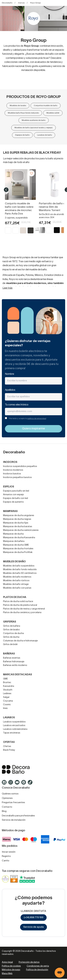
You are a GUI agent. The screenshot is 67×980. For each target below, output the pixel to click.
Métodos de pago (11, 970)
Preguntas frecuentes (13, 803)
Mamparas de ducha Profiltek (18, 552)
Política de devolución (37, 970)
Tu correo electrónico (17, 405)
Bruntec (7, 683)
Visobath (8, 690)
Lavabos (9, 718)
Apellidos (10, 390)
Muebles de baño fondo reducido (20, 570)
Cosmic (7, 705)
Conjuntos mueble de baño (46, 106)
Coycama (8, 701)
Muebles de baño (14, 562)
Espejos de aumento (13, 502)
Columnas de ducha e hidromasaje (20, 641)
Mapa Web (7, 974)
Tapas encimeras (12, 733)
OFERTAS (9, 742)
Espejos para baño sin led (16, 491)
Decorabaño (7, 3)
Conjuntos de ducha (13, 633)
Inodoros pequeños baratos (17, 477)
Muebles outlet (53, 113)
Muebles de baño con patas (17, 588)
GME (5, 679)
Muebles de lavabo (18, 106)
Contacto (7, 807)
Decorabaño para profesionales (18, 816)
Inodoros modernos (13, 470)
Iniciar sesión (9, 852)
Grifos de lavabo (11, 630)
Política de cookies (11, 966)
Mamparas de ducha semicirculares (21, 530)
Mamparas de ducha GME (16, 545)
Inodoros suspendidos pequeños (20, 466)
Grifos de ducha (11, 637)
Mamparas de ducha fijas (16, 523)
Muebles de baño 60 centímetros (20, 573)
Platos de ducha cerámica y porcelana (22, 613)
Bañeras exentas (12, 658)
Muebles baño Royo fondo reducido (23, 113)
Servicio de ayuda (33, 927)
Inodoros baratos (12, 474)
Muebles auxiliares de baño (34, 120)
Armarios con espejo (14, 495)
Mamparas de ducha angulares (19, 516)
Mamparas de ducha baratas (18, 527)
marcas (21, 3)
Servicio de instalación (14, 820)
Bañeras (9, 654)
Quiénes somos (10, 794)
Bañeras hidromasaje (14, 662)
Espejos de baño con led (16, 498)
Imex (5, 708)
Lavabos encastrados (14, 726)
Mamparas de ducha (13, 534)
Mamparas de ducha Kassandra (19, 538)
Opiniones (7, 798)
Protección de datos (29, 962)
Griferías (10, 622)
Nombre (9, 374)
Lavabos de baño (45, 135)
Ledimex (7, 694)
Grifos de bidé (10, 645)
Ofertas (7, 746)
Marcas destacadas (18, 675)
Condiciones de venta (38, 966)
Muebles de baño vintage (16, 584)
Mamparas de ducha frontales (18, 549)
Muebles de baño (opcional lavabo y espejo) (33, 128)
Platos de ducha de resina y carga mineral (24, 609)
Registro (6, 856)
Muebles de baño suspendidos (19, 566)
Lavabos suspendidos (14, 722)
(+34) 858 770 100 (34, 918)
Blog (4, 811)
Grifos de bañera (12, 626)
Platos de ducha (15, 597)
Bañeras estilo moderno (15, 665)
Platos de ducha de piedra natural (20, 605)
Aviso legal (7, 962)
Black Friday (9, 750)
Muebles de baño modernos (17, 577)
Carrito (6, 861)
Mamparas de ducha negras (17, 519)
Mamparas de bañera (14, 541)
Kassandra (9, 686)
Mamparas (10, 511)
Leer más (7, 288)
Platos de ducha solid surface (18, 602)
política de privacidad (37, 419)
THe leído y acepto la (27, 419)
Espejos (9, 487)
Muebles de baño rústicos (16, 581)
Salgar (6, 697)
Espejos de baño (22, 135)
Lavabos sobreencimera (15, 729)
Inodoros (10, 462)
